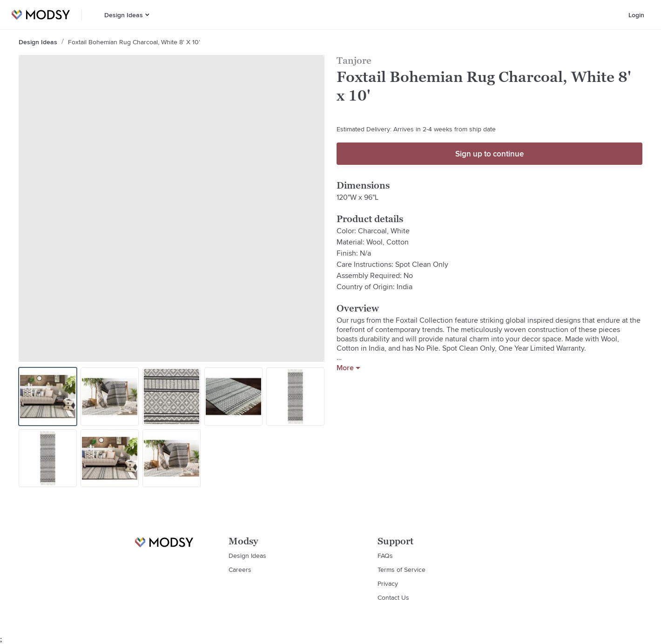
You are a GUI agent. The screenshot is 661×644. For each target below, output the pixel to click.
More (348, 368)
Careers (240, 569)
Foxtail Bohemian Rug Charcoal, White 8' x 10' (134, 42)
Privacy (388, 583)
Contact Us (393, 597)
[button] (147, 15)
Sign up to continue (489, 154)
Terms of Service (401, 569)
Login (636, 15)
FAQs (385, 556)
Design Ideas (124, 15)
